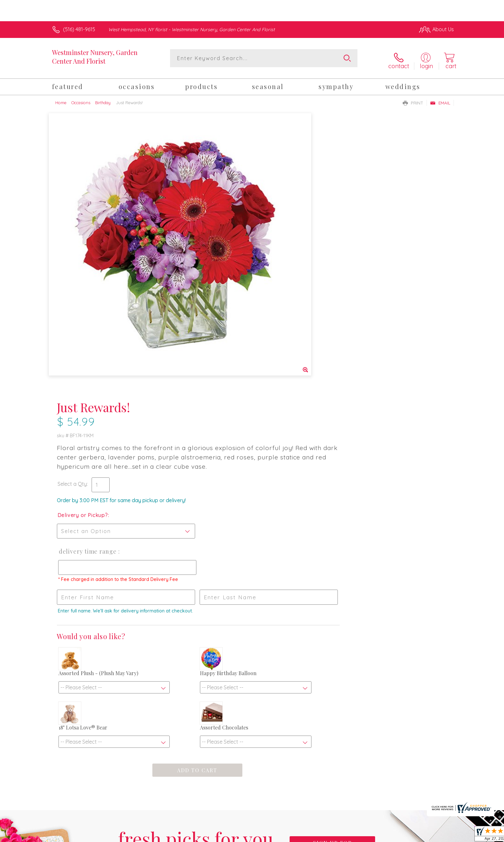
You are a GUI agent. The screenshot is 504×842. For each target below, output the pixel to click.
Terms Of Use (313, 835)
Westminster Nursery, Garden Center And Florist (95, 57)
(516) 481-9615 (79, 29)
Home (61, 99)
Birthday (103, 99)
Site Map (437, 835)
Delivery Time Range (282, 269)
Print (413, 99)
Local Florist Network (397, 835)
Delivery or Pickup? (278, 233)
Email (440, 99)
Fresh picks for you (196, 628)
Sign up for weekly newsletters (332, 624)
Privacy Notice (351, 835)
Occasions (81, 99)
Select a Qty (267, 202)
